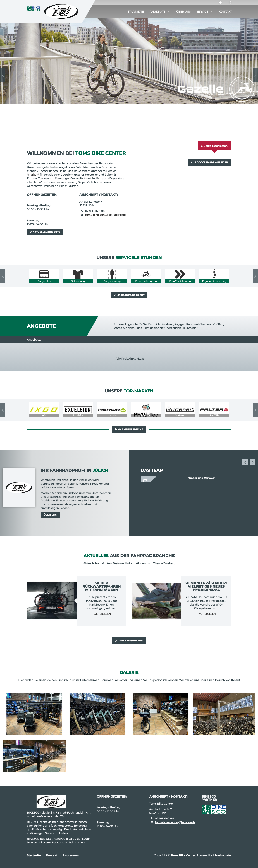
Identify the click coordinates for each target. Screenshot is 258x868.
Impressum (71, 855)
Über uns (183, 12)
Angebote (157, 12)
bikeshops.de (222, 855)
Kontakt (225, 12)
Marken (33, 175)
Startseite (136, 12)
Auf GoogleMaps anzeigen (209, 162)
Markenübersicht (129, 429)
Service (202, 12)
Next (255, 75)
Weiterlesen (101, 614)
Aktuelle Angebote (45, 232)
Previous (3, 75)
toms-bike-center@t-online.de (105, 215)
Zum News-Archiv (129, 640)
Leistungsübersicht (129, 295)
